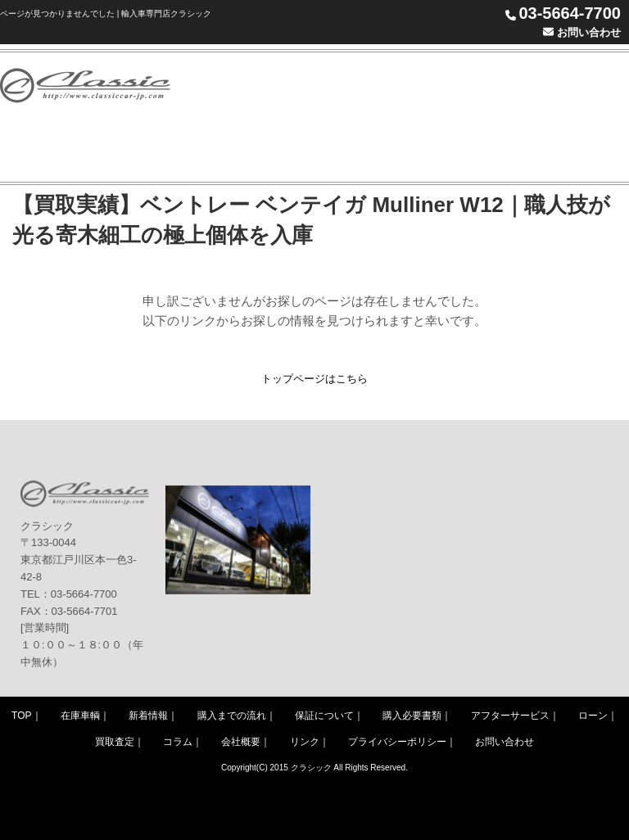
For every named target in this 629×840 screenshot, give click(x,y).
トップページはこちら (314, 379)
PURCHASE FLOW (472, 85)
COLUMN (293, 149)
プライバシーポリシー (397, 742)
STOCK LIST (367, 85)
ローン (593, 716)
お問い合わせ (582, 32)
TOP (21, 716)
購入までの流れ (232, 716)
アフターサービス (510, 716)
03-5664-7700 (570, 13)
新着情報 (148, 716)
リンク (305, 742)
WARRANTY (579, 85)
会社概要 (241, 742)
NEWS (289, 85)
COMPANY (375, 149)
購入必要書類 (412, 716)
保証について (324, 716)
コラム (178, 742)
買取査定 (115, 742)
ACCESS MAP (455, 149)
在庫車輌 (80, 716)
